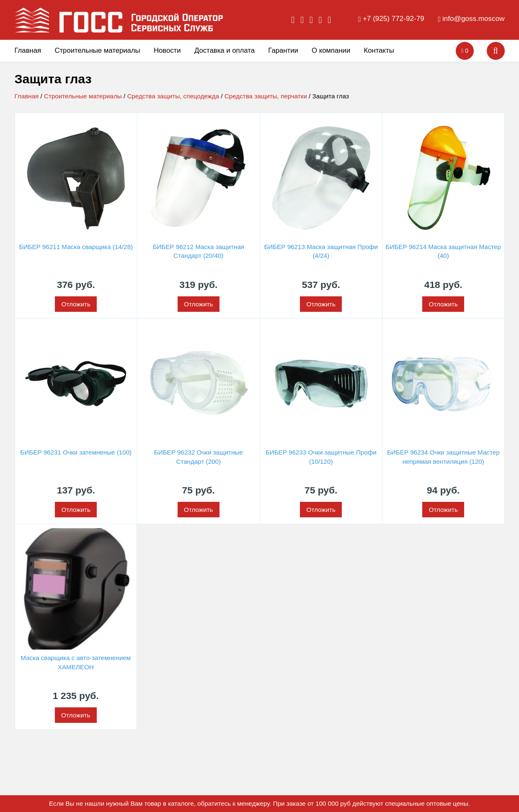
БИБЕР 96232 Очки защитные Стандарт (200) (199, 457)
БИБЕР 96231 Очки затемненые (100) (76, 452)
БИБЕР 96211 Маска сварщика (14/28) (76, 247)
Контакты (379, 50)
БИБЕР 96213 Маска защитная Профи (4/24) (321, 251)
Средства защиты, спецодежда (173, 96)
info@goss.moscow (473, 19)
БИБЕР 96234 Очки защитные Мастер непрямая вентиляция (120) (443, 457)
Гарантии (283, 50)
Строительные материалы (97, 50)
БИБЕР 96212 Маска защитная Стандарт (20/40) (198, 251)
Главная (28, 50)
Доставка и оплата (225, 50)
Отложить (76, 304)
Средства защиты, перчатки (266, 96)
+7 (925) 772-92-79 (394, 19)
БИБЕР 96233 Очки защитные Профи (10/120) (321, 457)
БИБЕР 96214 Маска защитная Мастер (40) (443, 251)
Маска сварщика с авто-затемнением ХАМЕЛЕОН (76, 662)
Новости (167, 50)
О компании (331, 50)
